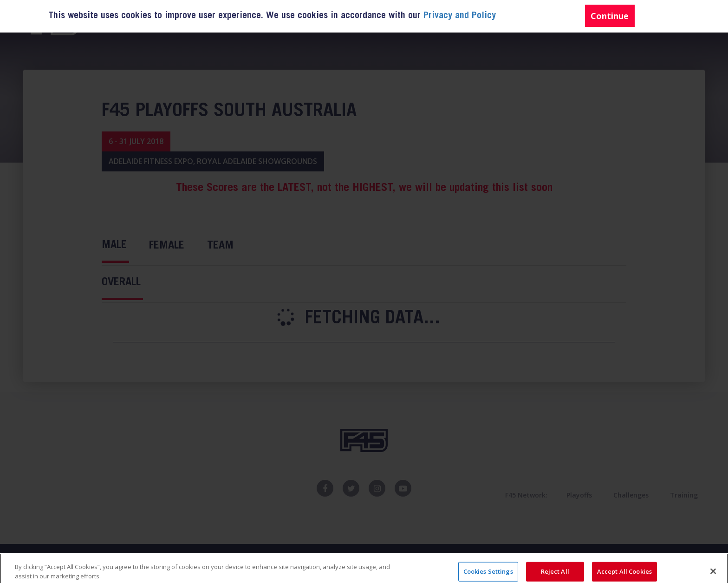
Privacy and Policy (460, 16)
